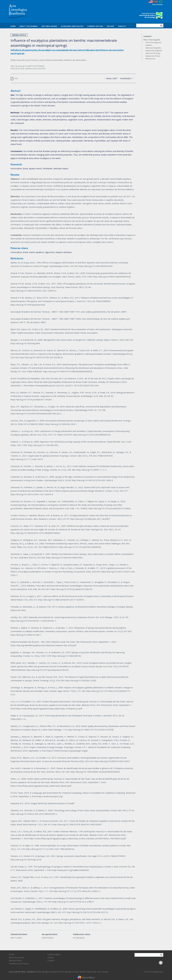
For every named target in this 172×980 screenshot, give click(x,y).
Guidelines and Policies (72, 26)
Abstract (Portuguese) (154, 53)
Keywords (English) (154, 51)
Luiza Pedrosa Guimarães (51, 60)
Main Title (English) (152, 40)
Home (13, 26)
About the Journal (29, 26)
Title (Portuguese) (153, 42)
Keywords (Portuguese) (154, 56)
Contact (122, 26)
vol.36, (35, 68)
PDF (14, 78)
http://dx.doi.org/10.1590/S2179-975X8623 (27, 66)
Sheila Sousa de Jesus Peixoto (24, 60)
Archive (110, 26)
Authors (149, 45)
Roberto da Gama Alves (75, 60)
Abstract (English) (153, 48)
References (150, 59)
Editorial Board (49, 26)
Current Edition (95, 26)
